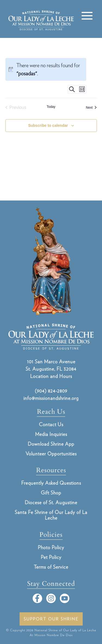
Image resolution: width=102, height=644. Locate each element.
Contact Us (51, 424)
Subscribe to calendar (48, 125)
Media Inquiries (51, 434)
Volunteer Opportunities (51, 454)
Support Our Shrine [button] (51, 619)
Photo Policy (51, 547)
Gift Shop (51, 493)
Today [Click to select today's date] (51, 107)
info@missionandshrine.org (51, 398)
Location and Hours (51, 376)
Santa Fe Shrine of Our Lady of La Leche (51, 515)
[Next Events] (91, 108)
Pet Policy (51, 557)
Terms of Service (51, 567)
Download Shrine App (51, 444)
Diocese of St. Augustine (51, 502)
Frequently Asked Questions (51, 483)
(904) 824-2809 (51, 391)
